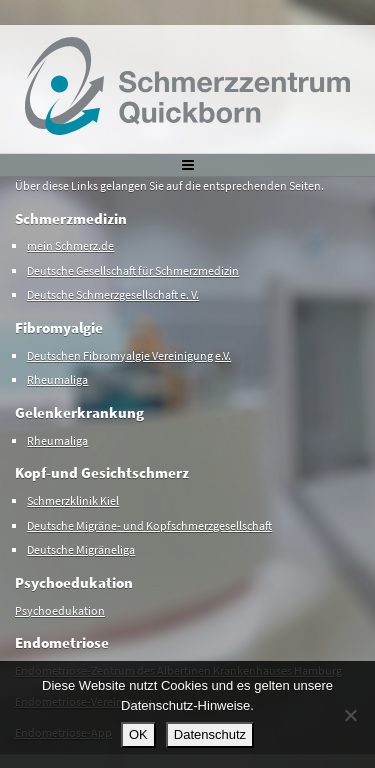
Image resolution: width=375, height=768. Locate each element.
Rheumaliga (57, 379)
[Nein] (350, 715)
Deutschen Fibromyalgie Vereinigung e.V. (129, 355)
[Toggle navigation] (187, 165)
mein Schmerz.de (70, 245)
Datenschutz (210, 734)
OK (138, 734)
